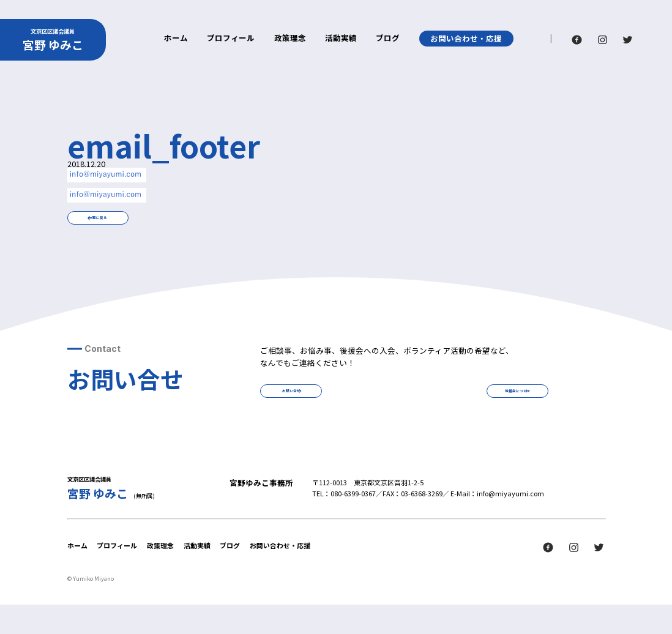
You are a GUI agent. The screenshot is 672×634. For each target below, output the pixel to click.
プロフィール (231, 39)
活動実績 (341, 39)
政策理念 (290, 39)
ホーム (176, 39)
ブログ (388, 39)
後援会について (481, 412)
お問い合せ (328, 412)
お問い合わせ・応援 (466, 38)
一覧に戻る (134, 225)
